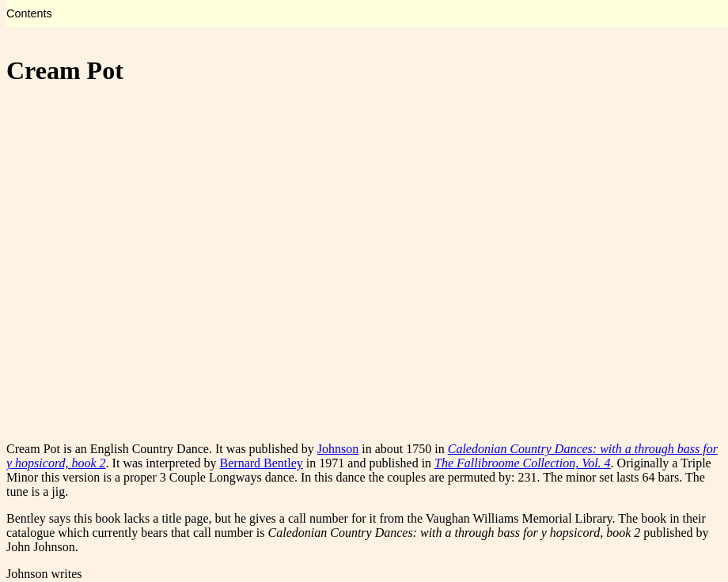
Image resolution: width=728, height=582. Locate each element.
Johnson (338, 449)
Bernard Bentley (262, 463)
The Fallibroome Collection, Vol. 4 (523, 463)
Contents (29, 13)
